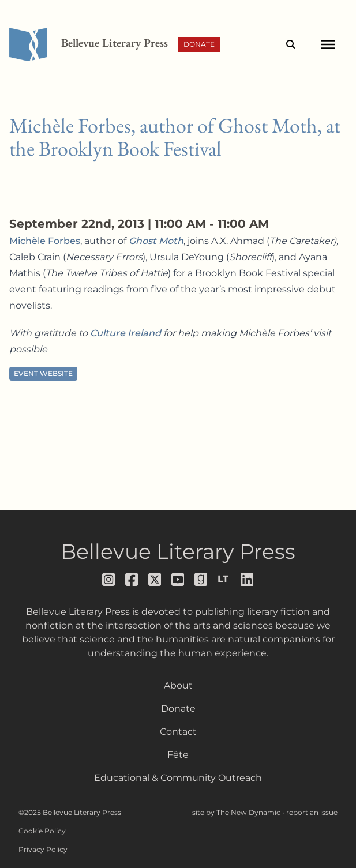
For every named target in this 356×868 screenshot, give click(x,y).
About (178, 685)
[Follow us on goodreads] (201, 580)
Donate (199, 44)
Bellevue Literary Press (178, 551)
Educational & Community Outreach (178, 778)
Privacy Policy (43, 849)
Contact (178, 732)
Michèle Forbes (45, 241)
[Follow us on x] (155, 580)
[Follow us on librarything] (224, 579)
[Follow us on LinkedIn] (248, 580)
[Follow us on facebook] (132, 580)
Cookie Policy (42, 831)
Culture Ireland (125, 333)
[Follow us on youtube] (178, 580)
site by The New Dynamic (237, 812)
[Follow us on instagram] (109, 580)
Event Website (43, 373)
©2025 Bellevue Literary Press (70, 812)
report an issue (312, 812)
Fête (178, 755)
